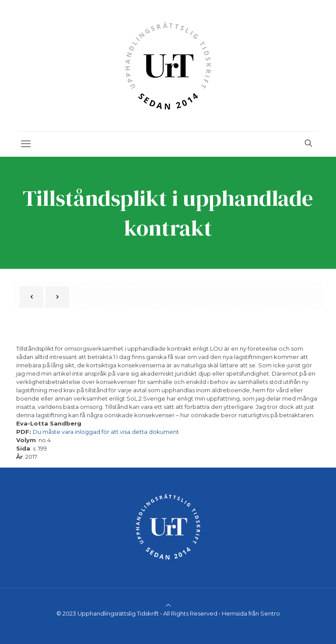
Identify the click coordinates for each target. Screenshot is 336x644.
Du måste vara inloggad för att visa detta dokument (106, 432)
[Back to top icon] (168, 605)
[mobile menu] (26, 144)
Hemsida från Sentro (251, 613)
